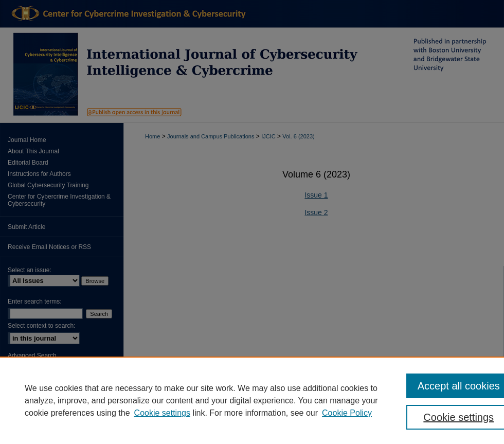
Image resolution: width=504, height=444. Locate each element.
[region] (252, 400)
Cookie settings (162, 413)
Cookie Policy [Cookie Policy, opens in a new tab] (347, 413)
